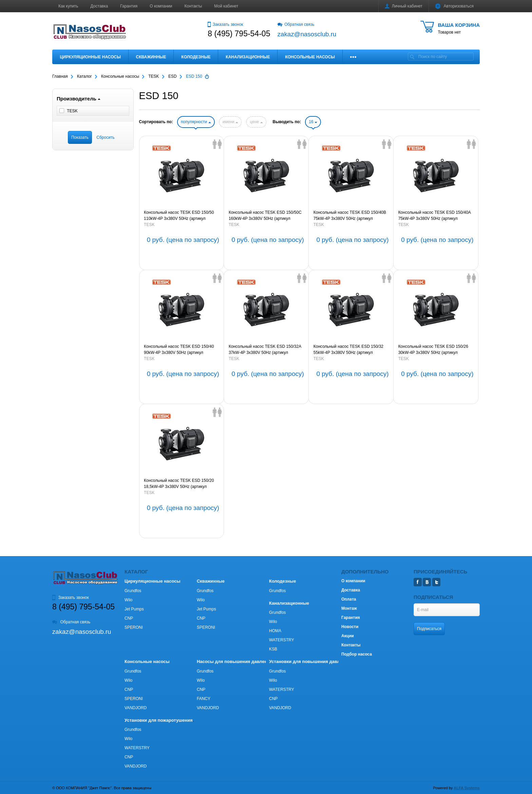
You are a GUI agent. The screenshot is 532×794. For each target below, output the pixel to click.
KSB (273, 649)
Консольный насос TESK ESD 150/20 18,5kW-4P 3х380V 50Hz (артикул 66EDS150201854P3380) (179, 484)
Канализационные (248, 57)
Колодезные (196, 57)
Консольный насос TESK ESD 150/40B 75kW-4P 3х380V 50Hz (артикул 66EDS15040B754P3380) (350, 216)
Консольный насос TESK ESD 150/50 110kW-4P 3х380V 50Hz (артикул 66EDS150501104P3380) (179, 216)
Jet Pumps (134, 609)
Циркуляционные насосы (90, 57)
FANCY (204, 699)
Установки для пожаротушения (159, 720)
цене (256, 122)
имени (230, 122)
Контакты (193, 6)
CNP (129, 618)
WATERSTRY (282, 640)
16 (313, 122)
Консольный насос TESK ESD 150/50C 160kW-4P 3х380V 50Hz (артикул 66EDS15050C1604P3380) (265, 216)
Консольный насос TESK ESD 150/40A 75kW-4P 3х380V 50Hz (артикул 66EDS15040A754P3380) (435, 216)
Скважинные (151, 57)
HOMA (275, 631)
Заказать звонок (225, 24)
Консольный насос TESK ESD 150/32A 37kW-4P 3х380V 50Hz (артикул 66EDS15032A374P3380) (265, 350)
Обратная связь (296, 24)
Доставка (99, 6)
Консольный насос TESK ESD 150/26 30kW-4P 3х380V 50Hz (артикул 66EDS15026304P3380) (433, 350)
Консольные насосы (310, 57)
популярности (196, 122)
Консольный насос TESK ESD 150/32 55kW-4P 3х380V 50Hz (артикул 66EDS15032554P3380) (348, 350)
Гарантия (129, 6)
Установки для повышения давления (310, 661)
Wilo (128, 600)
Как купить (68, 6)
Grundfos (133, 591)
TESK (149, 225)
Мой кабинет (226, 6)
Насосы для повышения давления (235, 661)
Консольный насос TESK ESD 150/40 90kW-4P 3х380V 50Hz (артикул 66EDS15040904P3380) (179, 350)
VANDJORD (136, 708)
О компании (161, 6)
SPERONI (134, 627)
